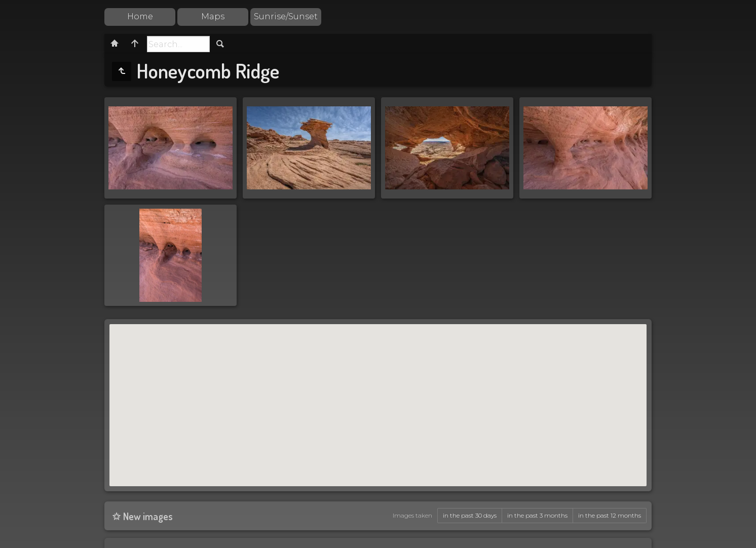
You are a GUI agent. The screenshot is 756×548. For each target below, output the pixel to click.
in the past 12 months (610, 515)
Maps (213, 16)
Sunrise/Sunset (286, 16)
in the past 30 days (470, 515)
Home (140, 16)
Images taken (412, 515)
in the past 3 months (537, 515)
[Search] (178, 44)
